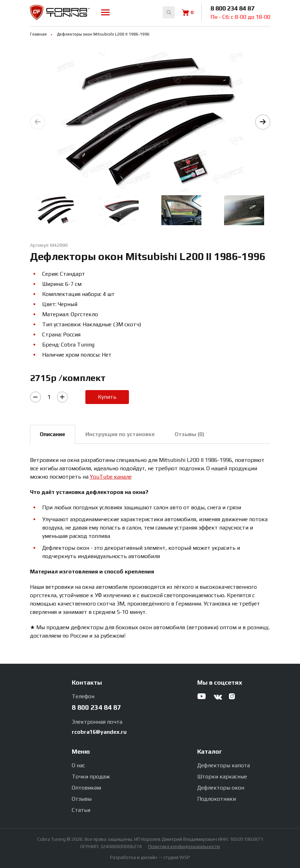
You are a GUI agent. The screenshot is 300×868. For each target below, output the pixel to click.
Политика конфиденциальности (184, 846)
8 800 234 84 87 (232, 8)
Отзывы (82, 799)
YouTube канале (111, 477)
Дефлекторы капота (224, 765)
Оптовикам (86, 788)
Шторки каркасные (222, 776)
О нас (78, 765)
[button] (263, 122)
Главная (38, 34)
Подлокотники (217, 799)
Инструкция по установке (124, 435)
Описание (54, 435)
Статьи (81, 810)
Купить (107, 397)
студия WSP (177, 857)
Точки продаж (91, 776)
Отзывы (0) (196, 435)
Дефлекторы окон (221, 788)
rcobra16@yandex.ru (99, 732)
